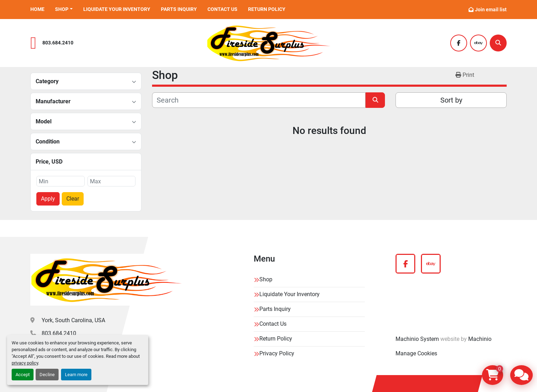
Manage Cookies (416, 353)
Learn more (76, 375)
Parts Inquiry (179, 9)
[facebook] (459, 43)
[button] (64, 9)
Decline (47, 375)
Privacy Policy (277, 353)
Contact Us (222, 9)
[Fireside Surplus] (106, 280)
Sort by (451, 100)
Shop (62, 9)
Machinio (480, 339)
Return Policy (267, 9)
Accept (23, 375)
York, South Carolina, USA (73, 320)
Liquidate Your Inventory (117, 9)
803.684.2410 (58, 43)
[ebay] (478, 43)
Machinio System (417, 339)
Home (37, 9)
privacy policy (25, 363)
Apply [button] (48, 199)
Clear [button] (73, 199)
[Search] (498, 43)
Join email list (491, 10)
